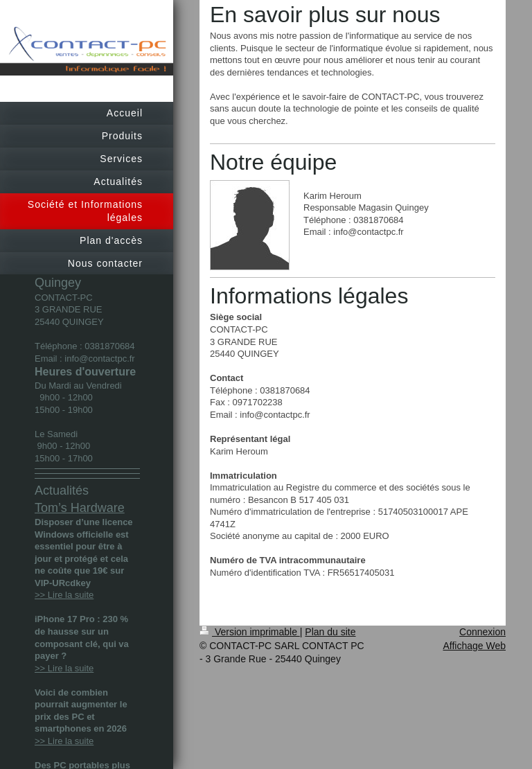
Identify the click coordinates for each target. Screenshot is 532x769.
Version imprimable (250, 632)
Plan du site (330, 632)
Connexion (482, 632)
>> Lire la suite (64, 595)
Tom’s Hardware (80, 508)
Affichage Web (474, 646)
